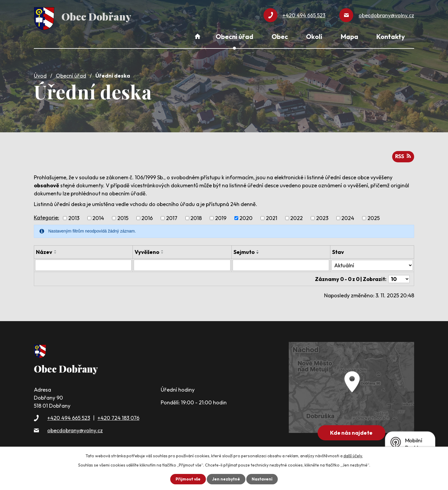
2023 (322, 217)
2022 (296, 217)
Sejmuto (244, 251)
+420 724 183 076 (118, 417)
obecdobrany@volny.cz (75, 429)
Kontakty (391, 37)
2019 (221, 217)
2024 (348, 217)
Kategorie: (46, 217)
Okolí (314, 37)
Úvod (40, 75)
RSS (403, 156)
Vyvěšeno (147, 251)
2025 (374, 217)
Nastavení (262, 479)
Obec (280, 37)
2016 (147, 217)
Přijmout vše (188, 479)
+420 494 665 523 (69, 417)
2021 (272, 217)
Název (44, 251)
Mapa (350, 37)
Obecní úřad (71, 75)
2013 (74, 217)
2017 (172, 217)
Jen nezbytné (226, 479)
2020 (246, 217)
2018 (196, 217)
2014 (98, 217)
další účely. (353, 456)
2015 (123, 217)
